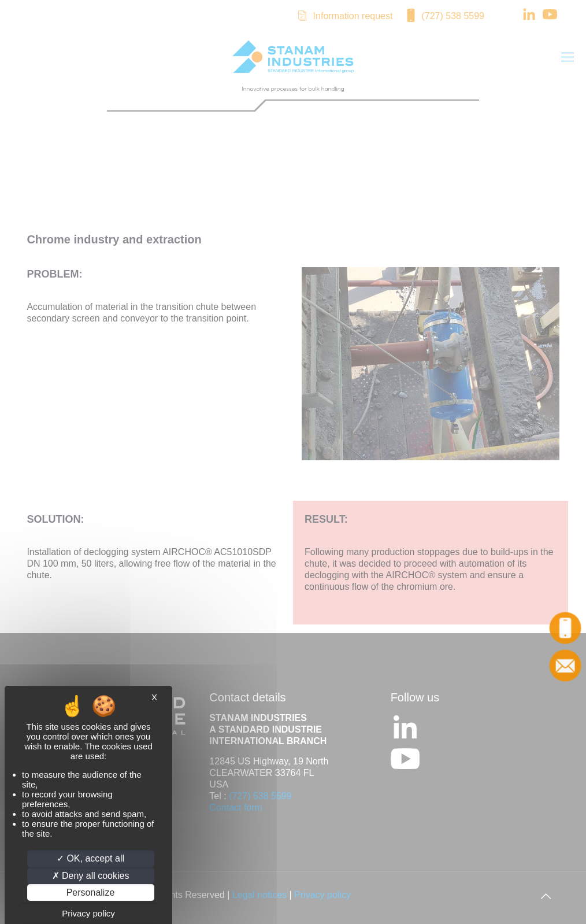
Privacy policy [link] (88, 913)
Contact (566, 666)
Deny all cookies (91, 876)
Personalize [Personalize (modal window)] (91, 892)
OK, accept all (90, 858)
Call (566, 628)
